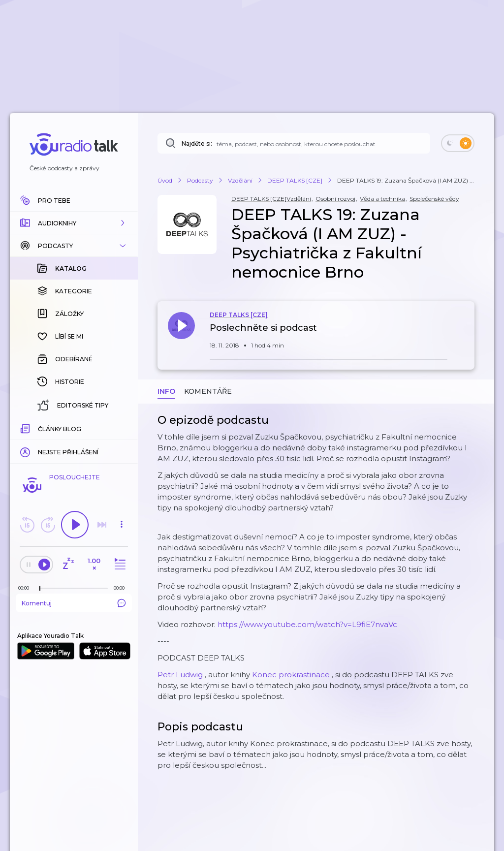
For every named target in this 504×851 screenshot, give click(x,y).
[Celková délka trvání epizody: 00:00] (122, 588)
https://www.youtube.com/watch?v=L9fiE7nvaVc (307, 624)
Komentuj (74, 603)
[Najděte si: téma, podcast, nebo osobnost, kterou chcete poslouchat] (294, 143)
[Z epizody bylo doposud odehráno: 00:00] (26, 588)
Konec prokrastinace (291, 675)
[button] (74, 223)
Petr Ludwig (180, 675)
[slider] (40, 589)
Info (166, 391)
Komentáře (208, 391)
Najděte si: (197, 143)
